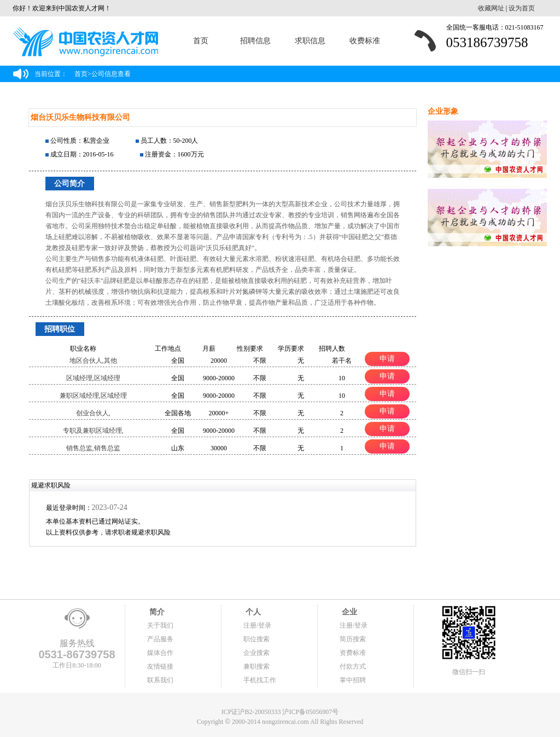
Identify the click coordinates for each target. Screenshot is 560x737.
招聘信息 (255, 41)
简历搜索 (353, 639)
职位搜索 (256, 639)
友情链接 (160, 666)
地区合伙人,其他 (93, 361)
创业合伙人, (93, 413)
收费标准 (365, 41)
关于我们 (160, 625)
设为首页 (522, 8)
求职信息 (310, 41)
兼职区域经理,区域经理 (93, 396)
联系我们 (160, 680)
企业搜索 (256, 653)
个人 (252, 612)
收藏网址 (491, 8)
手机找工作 (260, 680)
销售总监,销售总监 (93, 448)
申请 (387, 358)
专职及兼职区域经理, (93, 431)
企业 (348, 612)
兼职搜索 (256, 666)
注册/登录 (257, 625)
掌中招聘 (353, 680)
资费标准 (353, 653)
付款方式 (353, 666)
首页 (201, 41)
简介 (156, 612)
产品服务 (160, 639)
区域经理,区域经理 (93, 378)
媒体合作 (160, 653)
